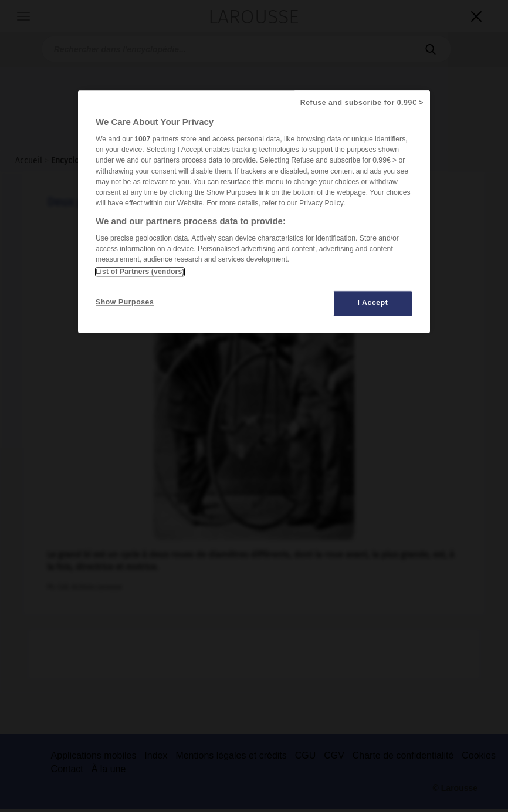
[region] (254, 212)
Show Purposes (125, 303)
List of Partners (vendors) (140, 272)
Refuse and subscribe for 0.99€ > (362, 103)
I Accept (373, 303)
